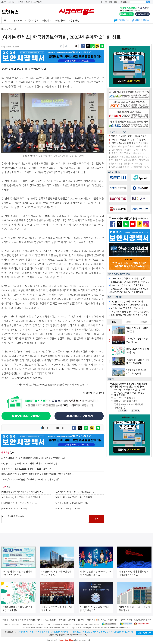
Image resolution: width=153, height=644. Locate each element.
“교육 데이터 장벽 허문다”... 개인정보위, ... (74, 492)
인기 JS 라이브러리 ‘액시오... (130, 282)
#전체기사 (17, 20)
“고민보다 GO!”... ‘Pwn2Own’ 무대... (72, 503)
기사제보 (20, 2)
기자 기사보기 (93, 393)
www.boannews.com (51, 385)
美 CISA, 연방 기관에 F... (128, 292)
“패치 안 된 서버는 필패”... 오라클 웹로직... (74, 497)
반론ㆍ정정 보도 (144, 633)
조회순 (114, 322)
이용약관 (23, 620)
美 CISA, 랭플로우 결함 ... (128, 285)
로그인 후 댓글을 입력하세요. (45, 519)
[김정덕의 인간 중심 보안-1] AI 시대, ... (19, 503)
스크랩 (28, 2)
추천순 (129, 322)
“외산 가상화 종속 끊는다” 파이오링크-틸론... (130, 312)
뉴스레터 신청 (37, 2)
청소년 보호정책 (50, 620)
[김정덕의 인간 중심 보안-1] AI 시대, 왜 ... (129, 153)
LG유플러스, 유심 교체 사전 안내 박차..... (128, 301)
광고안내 (14, 620)
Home (4, 29)
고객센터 (71, 620)
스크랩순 (144, 322)
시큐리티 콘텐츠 (142, 20)
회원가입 (11, 2)
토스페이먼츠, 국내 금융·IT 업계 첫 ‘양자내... (22, 497)
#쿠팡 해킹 (74, 20)
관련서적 (90, 620)
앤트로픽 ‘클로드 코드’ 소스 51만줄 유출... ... (130, 157)
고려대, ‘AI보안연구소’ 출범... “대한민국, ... (130, 140)
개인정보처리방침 (35, 620)
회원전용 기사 (123, 20)
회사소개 (5, 620)
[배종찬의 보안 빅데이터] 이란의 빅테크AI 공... (22, 492)
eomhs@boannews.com (29, 378)
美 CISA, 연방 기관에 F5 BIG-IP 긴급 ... (128, 163)
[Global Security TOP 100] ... (16, 509)
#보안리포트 (60, 20)
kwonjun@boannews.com (75, 635)
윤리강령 (62, 620)
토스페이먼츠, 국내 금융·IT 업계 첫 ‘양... (128, 308)
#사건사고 (47, 20)
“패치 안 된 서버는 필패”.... (129, 278)
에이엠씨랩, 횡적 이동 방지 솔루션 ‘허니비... (130, 305)
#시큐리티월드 (32, 20)
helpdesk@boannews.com (120, 627)
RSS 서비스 (102, 620)
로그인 (4, 2)
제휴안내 (81, 620)
